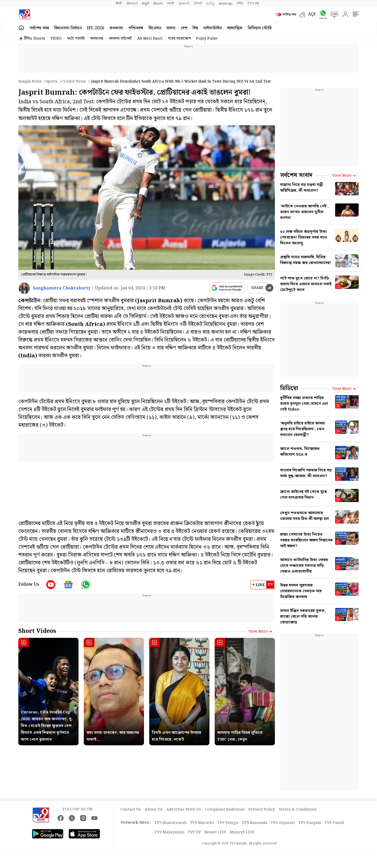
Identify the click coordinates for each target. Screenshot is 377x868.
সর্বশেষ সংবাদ (296, 175)
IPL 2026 (96, 28)
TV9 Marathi (202, 823)
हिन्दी (119, 3)
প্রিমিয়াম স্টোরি (260, 28)
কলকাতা (116, 28)
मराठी (170, 3)
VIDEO (56, 39)
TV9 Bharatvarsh (171, 823)
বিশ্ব (195, 28)
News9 (132, 3)
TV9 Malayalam (169, 832)
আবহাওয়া (97, 39)
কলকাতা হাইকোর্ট (120, 39)
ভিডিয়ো (289, 388)
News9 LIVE (215, 832)
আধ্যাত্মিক (235, 28)
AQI (312, 14)
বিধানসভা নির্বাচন (68, 28)
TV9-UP (253, 3)
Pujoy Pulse (207, 39)
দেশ (184, 28)
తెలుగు (158, 3)
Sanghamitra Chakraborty (62, 288)
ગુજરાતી (184, 3)
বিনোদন (155, 28)
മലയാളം (226, 3)
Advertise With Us (184, 810)
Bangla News (30, 82)
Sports (52, 82)
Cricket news (74, 82)
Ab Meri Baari (150, 39)
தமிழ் (210, 3)
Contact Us (131, 810)
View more (260, 632)
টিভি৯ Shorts (35, 39)
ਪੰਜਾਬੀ (198, 3)
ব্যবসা (171, 28)
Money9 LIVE (242, 832)
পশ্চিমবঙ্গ (136, 28)
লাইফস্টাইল (212, 28)
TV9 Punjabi (310, 823)
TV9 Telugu (228, 823)
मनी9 (240, 3)
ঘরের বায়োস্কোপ (179, 39)
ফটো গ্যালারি (76, 39)
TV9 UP (194, 832)
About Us (154, 810)
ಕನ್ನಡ (145, 3)
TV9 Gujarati (283, 823)
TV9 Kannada (255, 823)
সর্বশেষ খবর (39, 28)
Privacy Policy (262, 810)
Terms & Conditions (298, 810)
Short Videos (37, 631)
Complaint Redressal (225, 810)
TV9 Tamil (334, 823)
